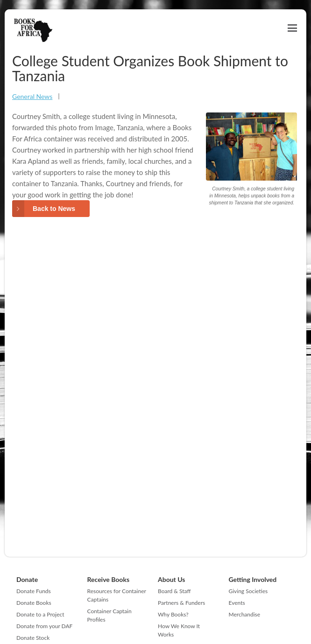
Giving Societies (248, 591)
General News (32, 96)
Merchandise (245, 614)
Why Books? (173, 614)
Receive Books (109, 579)
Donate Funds (34, 591)
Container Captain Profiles (110, 615)
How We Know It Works (179, 630)
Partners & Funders (181, 603)
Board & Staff (174, 591)
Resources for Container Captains (117, 595)
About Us (171, 579)
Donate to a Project (40, 614)
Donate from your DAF (44, 626)
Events (237, 603)
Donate (27, 579)
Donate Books (34, 603)
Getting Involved (253, 579)
